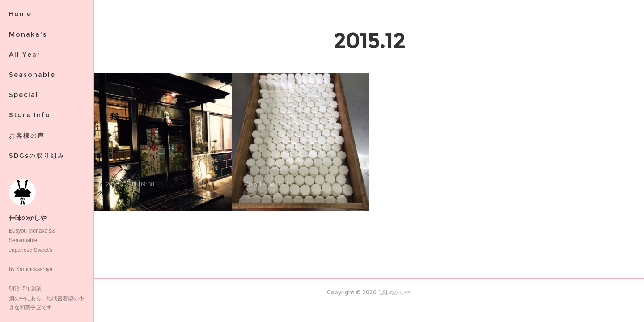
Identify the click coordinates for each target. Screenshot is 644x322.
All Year (25, 55)
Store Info (30, 115)
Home (20, 14)
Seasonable (32, 75)
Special (24, 95)
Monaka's (28, 34)
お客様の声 (27, 136)
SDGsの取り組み (37, 156)
